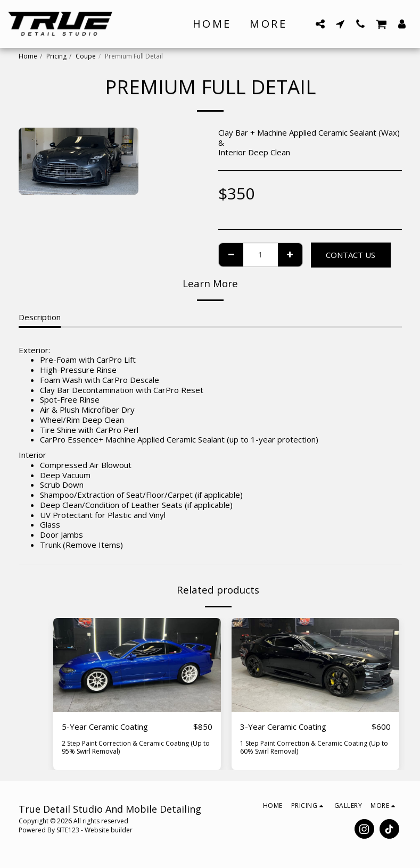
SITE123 (68, 830)
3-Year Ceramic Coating (283, 727)
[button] (320, 24)
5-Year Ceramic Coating (105, 727)
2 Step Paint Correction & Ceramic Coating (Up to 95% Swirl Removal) (136, 747)
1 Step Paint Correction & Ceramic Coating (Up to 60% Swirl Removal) (314, 747)
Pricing (56, 56)
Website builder (109, 830)
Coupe (86, 56)
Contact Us (351, 255)
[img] (137, 665)
